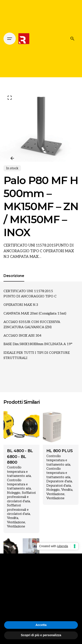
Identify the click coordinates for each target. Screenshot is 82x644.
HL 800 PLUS (60, 451)
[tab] (14, 281)
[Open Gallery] (10, 98)
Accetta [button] (41, 625)
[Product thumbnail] (21, 427)
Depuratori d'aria (59, 486)
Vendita (13, 518)
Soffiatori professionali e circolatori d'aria (21, 497)
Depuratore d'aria (59, 481)
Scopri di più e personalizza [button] (41, 635)
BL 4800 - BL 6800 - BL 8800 (20, 457)
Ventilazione (16, 522)
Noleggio (14, 493)
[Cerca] (72, 39)
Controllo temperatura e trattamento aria (19, 472)
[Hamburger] (10, 39)
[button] (76, 560)
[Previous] (12, 158)
